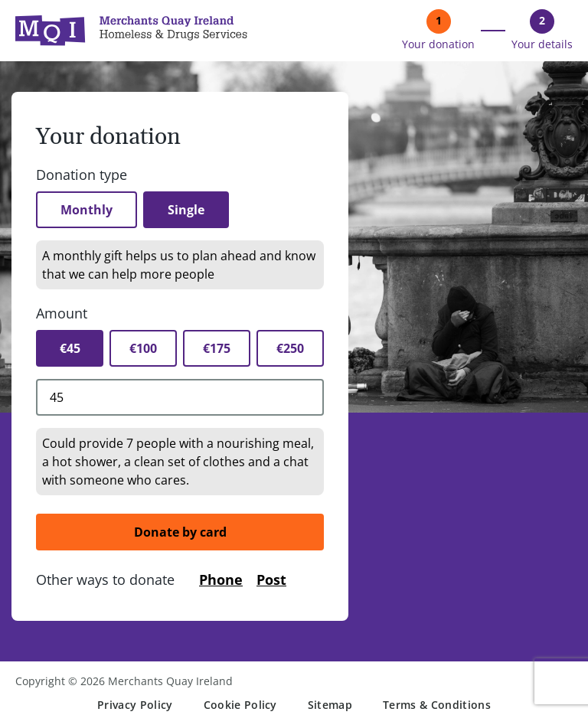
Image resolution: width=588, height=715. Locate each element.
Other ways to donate (105, 580)
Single (186, 210)
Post (271, 580)
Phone (221, 580)
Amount (62, 313)
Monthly (87, 210)
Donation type (82, 175)
